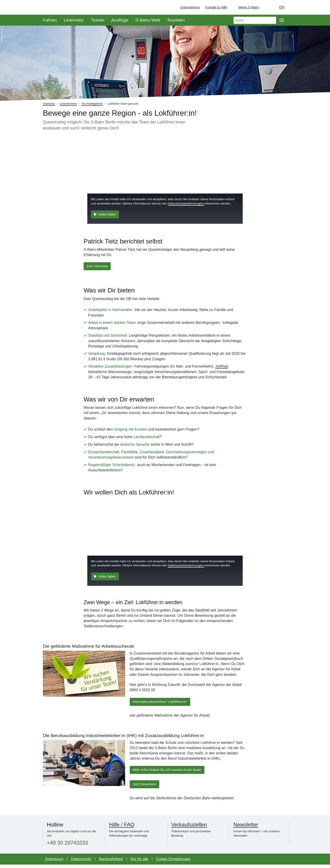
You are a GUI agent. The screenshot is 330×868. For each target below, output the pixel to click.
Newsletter (246, 828)
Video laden (106, 214)
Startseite (49, 104)
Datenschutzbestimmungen (186, 203)
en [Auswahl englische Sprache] (282, 7)
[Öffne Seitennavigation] (282, 20)
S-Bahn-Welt (148, 20)
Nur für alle (139, 862)
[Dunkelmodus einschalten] (267, 7)
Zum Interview (98, 266)
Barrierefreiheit (111, 862)
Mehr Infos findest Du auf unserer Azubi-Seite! (170, 772)
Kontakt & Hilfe (216, 7)
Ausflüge (120, 20)
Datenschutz (81, 862)
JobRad (221, 367)
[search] (255, 20)
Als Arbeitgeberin (92, 104)
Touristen (176, 20)
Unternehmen (190, 7)
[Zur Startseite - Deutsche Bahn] (320, 7)
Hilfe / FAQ (122, 828)
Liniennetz (74, 20)
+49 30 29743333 (67, 847)
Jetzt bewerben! (146, 787)
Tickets (97, 20)
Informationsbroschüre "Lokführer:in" (163, 703)
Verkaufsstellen (189, 828)
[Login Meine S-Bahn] (246, 7)
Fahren (50, 20)
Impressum (54, 862)
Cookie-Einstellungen (173, 862)
